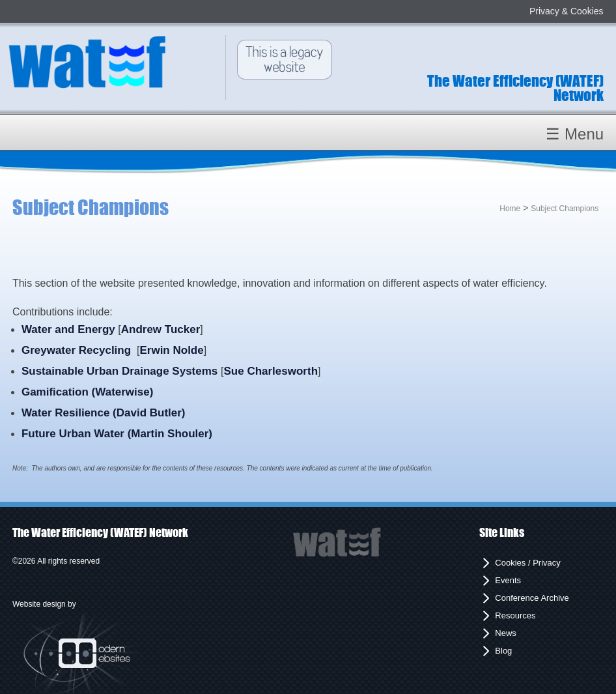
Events (508, 580)
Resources (515, 615)
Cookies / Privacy (527, 563)
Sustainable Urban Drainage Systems (121, 371)
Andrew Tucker (161, 329)
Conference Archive (532, 598)
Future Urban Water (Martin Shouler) (117, 434)
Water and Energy (68, 329)
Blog (503, 651)
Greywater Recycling (76, 350)
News (506, 633)
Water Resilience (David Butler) (104, 413)
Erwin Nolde (171, 350)
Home (510, 209)
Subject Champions (565, 209)
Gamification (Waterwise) (87, 392)
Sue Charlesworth (271, 371)
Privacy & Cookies (567, 11)
